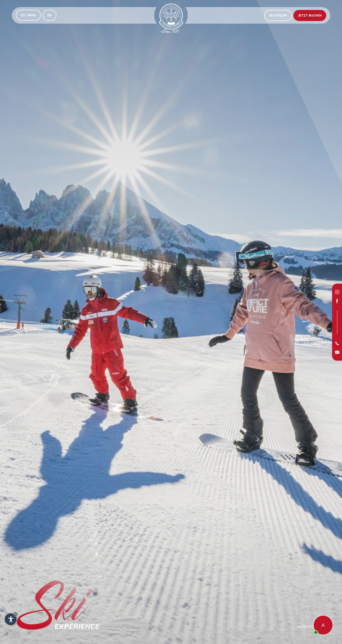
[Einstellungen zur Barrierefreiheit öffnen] (11, 619)
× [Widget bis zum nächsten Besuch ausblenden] (15, 614)
